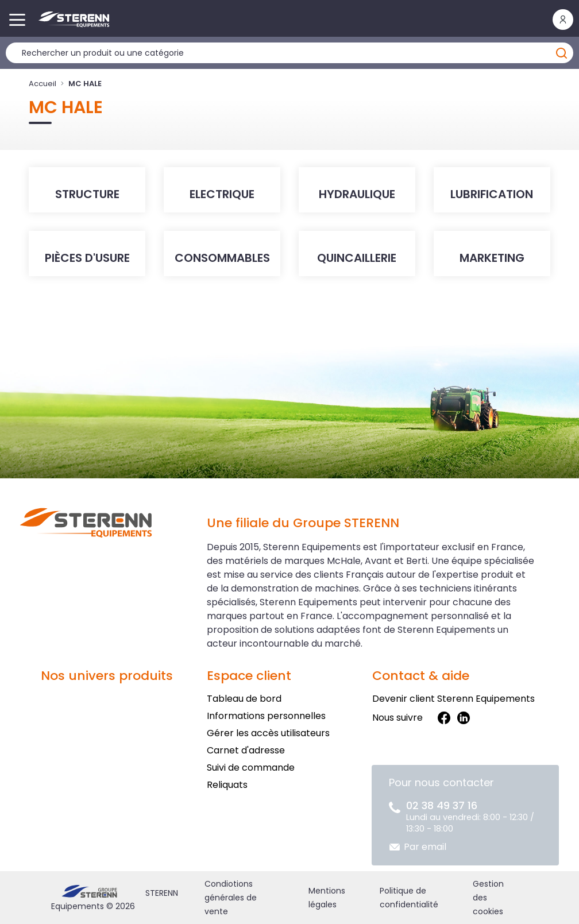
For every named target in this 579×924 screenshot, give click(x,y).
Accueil (43, 84)
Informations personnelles (266, 716)
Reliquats (227, 785)
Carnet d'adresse (246, 750)
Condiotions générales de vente (231, 898)
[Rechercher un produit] (289, 53)
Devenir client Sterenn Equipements (453, 699)
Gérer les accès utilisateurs (268, 733)
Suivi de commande (251, 768)
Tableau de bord (244, 699)
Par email (425, 847)
